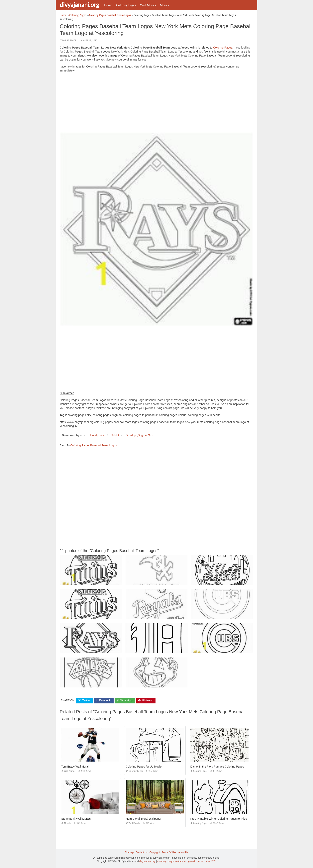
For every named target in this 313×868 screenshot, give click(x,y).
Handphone (97, 435)
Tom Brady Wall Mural (75, 767)
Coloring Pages (126, 5)
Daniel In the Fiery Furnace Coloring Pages (217, 767)
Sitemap (129, 852)
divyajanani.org (79, 5)
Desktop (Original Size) (140, 435)
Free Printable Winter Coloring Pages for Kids (219, 819)
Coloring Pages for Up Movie (144, 767)
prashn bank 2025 (206, 861)
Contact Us (141, 852)
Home (108, 5)
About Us (183, 852)
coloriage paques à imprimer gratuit (176, 861)
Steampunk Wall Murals (76, 819)
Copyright (155, 852)
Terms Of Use (169, 852)
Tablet (115, 435)
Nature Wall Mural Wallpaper (144, 819)
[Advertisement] (156, 103)
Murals (164, 5)
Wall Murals (148, 5)
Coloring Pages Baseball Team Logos (94, 445)
